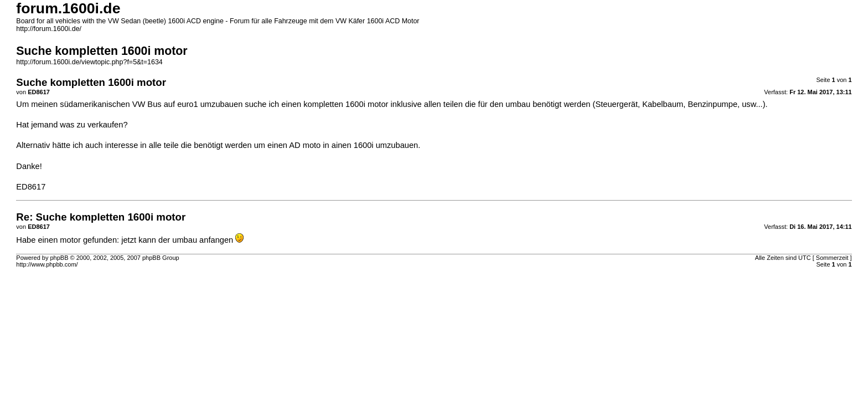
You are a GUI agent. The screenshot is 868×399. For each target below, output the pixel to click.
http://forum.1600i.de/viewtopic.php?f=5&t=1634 (89, 62)
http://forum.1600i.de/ (49, 29)
